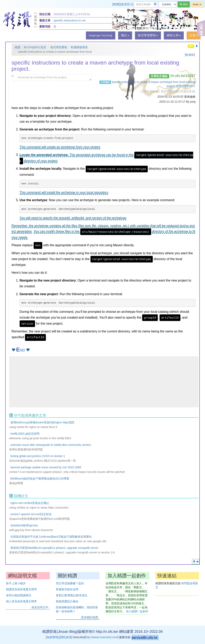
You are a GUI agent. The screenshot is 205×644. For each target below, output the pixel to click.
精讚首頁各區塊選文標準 (21, 589)
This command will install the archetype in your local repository (64, 192)
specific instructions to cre (69, 20)
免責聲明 (52, 637)
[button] (125, 35)
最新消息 (45, 26)
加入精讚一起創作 (137, 611)
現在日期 (45, 14)
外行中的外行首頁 (35, 47)
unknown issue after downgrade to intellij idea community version (51, 445)
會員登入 (127, 4)
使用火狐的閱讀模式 (19, 595)
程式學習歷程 (59, 47)
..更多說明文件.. (40, 607)
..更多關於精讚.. (89, 617)
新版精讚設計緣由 (67, 601)
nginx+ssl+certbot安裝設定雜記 (30, 503)
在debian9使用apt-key (24, 525)
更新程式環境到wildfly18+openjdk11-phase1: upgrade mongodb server (54, 548)
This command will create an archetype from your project (60, 147)
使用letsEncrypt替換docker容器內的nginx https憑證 (42, 422)
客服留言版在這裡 (67, 589)
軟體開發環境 (79, 47)
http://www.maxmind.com (101, 637)
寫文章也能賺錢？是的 (70, 583)
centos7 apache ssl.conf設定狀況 (31, 514)
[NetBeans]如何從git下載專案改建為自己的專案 (40, 478)
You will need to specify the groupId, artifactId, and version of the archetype (73, 218)
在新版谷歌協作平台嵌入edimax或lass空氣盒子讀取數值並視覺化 (51, 537)
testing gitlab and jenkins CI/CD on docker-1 (38, 456)
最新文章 (45, 20)
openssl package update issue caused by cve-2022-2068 (46, 467)
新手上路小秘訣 (16, 583)
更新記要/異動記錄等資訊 (72, 595)
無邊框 (190, 55)
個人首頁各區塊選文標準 (21, 601)
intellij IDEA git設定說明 (25, 434)
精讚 (116, 4)
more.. (197, 4)
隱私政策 (66, 637)
